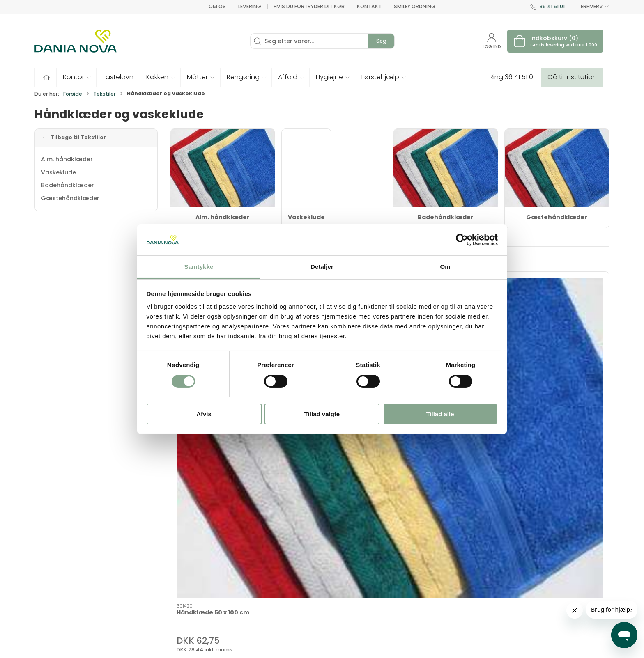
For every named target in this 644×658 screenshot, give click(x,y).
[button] (77, 77)
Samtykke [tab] (199, 267)
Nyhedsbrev (445, 560)
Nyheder (339, 595)
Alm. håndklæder (67, 159)
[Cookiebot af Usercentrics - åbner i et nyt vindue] (462, 240)
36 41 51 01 (552, 6)
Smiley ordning (415, 6)
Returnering (445, 584)
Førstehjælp (250, 595)
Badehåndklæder (68, 185)
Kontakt (369, 6)
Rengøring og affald (357, 584)
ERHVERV (590, 7)
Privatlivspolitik (450, 619)
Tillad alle (440, 414)
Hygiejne (339, 537)
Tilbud (241, 537)
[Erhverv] (76, 41)
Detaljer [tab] (322, 267)
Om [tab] (445, 267)
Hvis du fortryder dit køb (309, 6)
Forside (73, 94)
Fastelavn (246, 584)
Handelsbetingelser (457, 607)
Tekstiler (105, 94)
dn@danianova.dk (62, 577)
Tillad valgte (322, 414)
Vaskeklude (59, 172)
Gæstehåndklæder (70, 198)
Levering (250, 6)
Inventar (244, 548)
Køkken (337, 560)
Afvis (204, 414)
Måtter (337, 572)
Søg (381, 41)
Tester (241, 572)
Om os (217, 6)
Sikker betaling (450, 595)
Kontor (337, 548)
